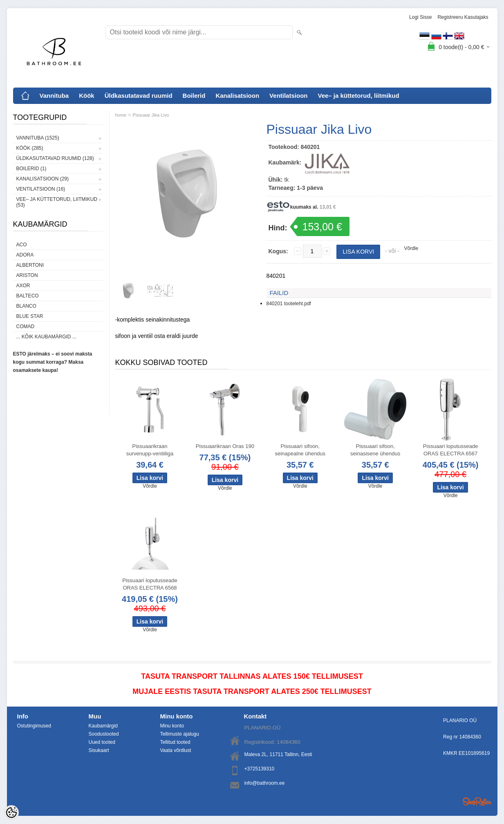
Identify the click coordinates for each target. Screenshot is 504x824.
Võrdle (411, 248)
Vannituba (54, 96)
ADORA (25, 255)
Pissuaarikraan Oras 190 (225, 446)
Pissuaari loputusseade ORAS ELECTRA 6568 (150, 584)
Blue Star (30, 316)
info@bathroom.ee (265, 783)
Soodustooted (104, 734)
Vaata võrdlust (176, 750)
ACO (22, 245)
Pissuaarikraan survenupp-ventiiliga (150, 450)
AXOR (23, 286)
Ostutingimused (34, 726)
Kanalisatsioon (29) (43, 179)
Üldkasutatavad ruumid (139, 96)
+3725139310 (260, 769)
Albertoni (30, 265)
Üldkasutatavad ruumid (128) (55, 158)
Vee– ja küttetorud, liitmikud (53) (57, 202)
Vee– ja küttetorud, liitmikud (358, 96)
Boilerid (194, 96)
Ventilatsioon (288, 96)
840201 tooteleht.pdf (289, 304)
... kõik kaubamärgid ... (46, 337)
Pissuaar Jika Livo (151, 115)
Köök (87, 96)
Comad (26, 326)
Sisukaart (99, 750)
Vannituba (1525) (38, 138)
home (121, 115)
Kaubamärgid (103, 726)
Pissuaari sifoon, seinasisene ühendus (375, 450)
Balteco (28, 296)
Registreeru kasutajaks (463, 17)
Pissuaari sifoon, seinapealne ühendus (300, 450)
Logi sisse (420, 17)
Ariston (27, 275)
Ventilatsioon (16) (41, 189)
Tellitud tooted (175, 742)
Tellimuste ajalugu (180, 734)
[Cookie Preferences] (11, 813)
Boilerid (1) (31, 169)
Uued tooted (102, 742)
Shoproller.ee (477, 801)
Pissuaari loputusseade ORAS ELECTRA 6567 (450, 450)
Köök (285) (30, 148)
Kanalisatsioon (237, 96)
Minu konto (172, 726)
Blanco (26, 306)
